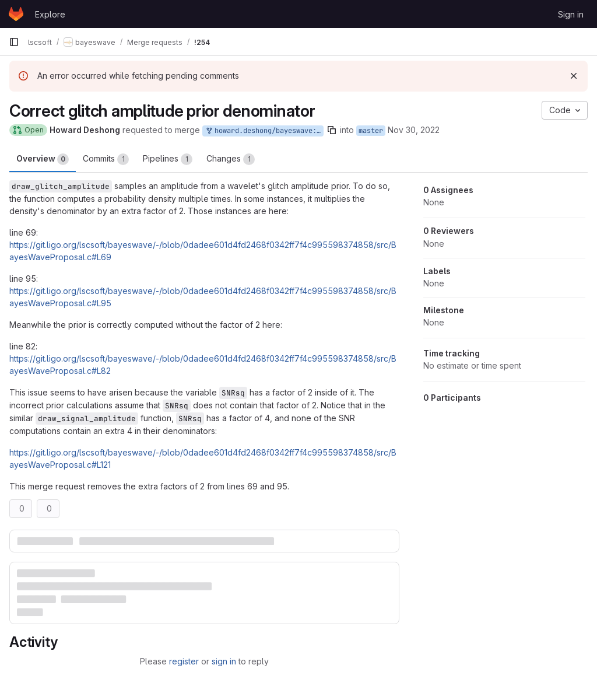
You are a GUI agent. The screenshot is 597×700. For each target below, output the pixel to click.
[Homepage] (16, 14)
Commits (106, 159)
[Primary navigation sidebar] (14, 42)
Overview (43, 159)
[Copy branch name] (332, 130)
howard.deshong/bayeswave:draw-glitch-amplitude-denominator (264, 131)
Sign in (571, 14)
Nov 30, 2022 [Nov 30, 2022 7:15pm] (414, 130)
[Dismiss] (574, 76)
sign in (224, 661)
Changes (231, 159)
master (371, 131)
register (184, 661)
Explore (50, 14)
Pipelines (168, 159)
